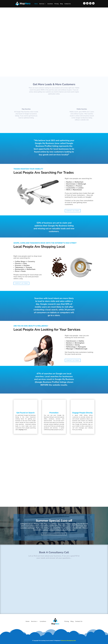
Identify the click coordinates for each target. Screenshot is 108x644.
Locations (50, 4)
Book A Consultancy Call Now (54, 534)
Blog (62, 4)
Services (42, 4)
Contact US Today (73, 211)
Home (36, 4)
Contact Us (68, 4)
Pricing (57, 4)
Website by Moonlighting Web (68, 641)
